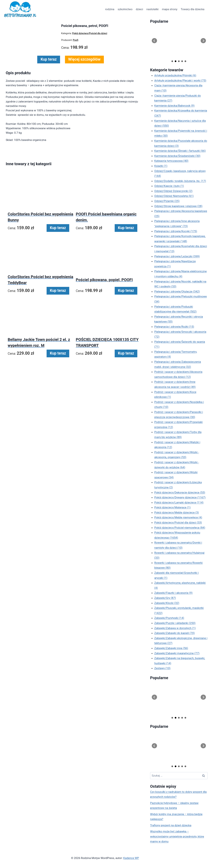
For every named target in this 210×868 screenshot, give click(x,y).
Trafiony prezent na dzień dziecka (171, 825)
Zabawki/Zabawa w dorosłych (175, 628)
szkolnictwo (125, 9)
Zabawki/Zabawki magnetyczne (177, 653)
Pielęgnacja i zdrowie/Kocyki (176, 231)
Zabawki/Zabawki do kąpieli (175, 633)
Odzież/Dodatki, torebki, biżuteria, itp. (180, 181)
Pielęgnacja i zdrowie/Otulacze (177, 291)
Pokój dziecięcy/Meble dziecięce (177, 512)
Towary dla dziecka (192, 9)
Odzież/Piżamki (167, 201)
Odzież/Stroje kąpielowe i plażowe (178, 206)
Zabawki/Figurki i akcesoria (173, 593)
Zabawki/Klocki (167, 603)
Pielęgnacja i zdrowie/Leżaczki (177, 256)
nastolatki (152, 9)
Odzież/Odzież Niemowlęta (174, 196)
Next (203, 41)
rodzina (110, 9)
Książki (161, 166)
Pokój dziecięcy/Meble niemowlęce (178, 517)
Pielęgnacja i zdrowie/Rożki (174, 327)
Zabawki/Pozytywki (169, 618)
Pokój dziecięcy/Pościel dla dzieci (178, 523)
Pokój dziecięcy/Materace (173, 507)
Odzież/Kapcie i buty (169, 186)
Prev (154, 41)
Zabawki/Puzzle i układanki (175, 623)
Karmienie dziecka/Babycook (174, 106)
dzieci (139, 9)
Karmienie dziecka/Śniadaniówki (177, 156)
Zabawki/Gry (165, 598)
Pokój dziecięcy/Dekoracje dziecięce (180, 492)
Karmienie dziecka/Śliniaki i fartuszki (180, 151)
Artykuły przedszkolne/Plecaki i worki (180, 80)
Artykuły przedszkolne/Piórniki (175, 75)
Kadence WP (131, 858)
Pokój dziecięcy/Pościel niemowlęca (180, 528)
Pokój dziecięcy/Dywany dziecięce (180, 497)
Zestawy (163, 668)
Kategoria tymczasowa (171, 161)
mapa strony (170, 9)
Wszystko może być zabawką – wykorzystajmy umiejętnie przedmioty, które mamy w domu (177, 836)
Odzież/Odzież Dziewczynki (173, 191)
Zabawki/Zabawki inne (171, 648)
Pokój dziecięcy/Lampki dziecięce (179, 502)
